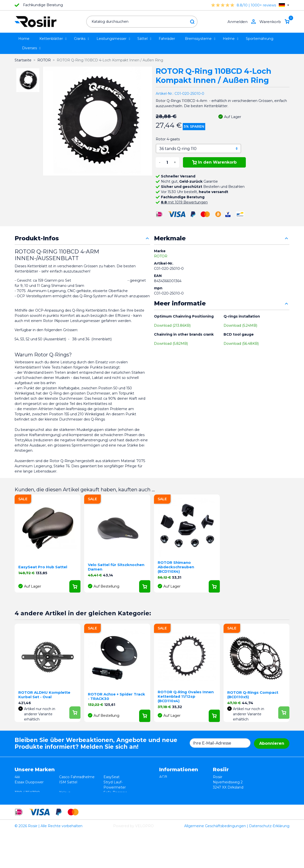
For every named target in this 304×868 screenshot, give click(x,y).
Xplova (65, 793)
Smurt (20, 798)
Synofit (110, 798)
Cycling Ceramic (73, 803)
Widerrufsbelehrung (177, 782)
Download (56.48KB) (241, 344)
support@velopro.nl (256, 813)
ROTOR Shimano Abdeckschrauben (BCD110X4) (176, 567)
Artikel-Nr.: (165, 94)
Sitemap (166, 803)
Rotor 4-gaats (168, 139)
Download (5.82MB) (171, 344)
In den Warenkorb (214, 162)
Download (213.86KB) (172, 325)
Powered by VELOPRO (133, 862)
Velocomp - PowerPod (34, 808)
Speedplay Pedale (75, 798)
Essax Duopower (29, 782)
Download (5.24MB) (240, 325)
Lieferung (168, 793)
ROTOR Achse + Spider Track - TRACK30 (116, 696)
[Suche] (142, 22)
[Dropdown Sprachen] (284, 5)
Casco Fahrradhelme (77, 777)
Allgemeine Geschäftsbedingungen (215, 862)
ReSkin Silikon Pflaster (78, 808)
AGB (163, 777)
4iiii (17, 777)
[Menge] (167, 162)
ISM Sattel (68, 782)
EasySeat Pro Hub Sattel (43, 567)
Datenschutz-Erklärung (269, 862)
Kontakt (166, 798)
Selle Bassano (115, 793)
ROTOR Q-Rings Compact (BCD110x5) (253, 695)
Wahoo (21, 803)
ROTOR (161, 256)
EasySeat (112, 777)
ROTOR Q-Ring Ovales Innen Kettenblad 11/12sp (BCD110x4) (186, 696)
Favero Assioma (117, 803)
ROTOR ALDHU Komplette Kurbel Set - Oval (44, 695)
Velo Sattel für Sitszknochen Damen (116, 567)
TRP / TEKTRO (27, 793)
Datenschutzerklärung (179, 787)
